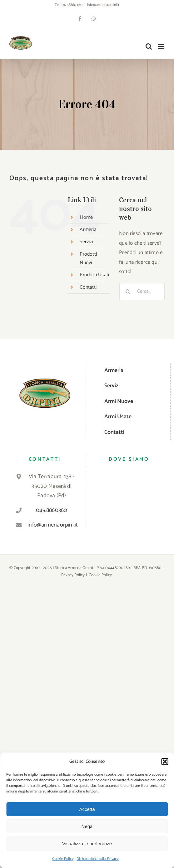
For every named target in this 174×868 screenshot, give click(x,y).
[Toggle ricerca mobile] (149, 46)
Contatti (88, 287)
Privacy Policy (73, 575)
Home (86, 217)
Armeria (88, 230)
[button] (165, 762)
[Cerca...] (142, 292)
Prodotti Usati (94, 275)
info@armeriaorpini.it (103, 5)
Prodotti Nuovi (88, 258)
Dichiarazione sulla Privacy (97, 859)
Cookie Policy (63, 859)
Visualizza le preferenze (87, 843)
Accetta (87, 809)
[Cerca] (128, 292)
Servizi (86, 242)
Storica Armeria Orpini (74, 568)
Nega (87, 826)
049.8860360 (72, 5)
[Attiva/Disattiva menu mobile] (161, 46)
